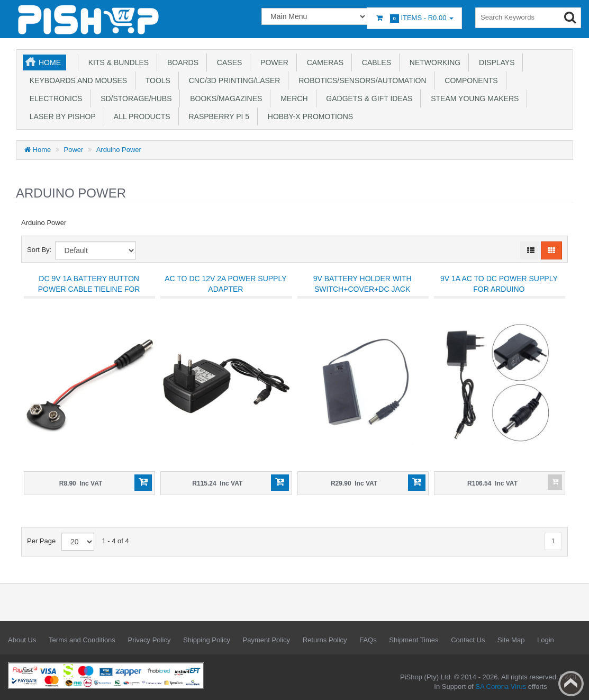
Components (469, 80)
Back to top (571, 684)
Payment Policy (267, 640)
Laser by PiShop (61, 116)
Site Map (511, 640)
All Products (140, 116)
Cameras (323, 62)
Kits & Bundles (116, 62)
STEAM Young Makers (473, 98)
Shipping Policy (207, 640)
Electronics (54, 98)
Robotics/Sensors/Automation (360, 80)
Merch (292, 98)
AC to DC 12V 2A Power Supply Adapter (225, 284)
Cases (227, 62)
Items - (414, 18)
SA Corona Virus (501, 686)
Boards (181, 62)
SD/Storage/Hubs (134, 98)
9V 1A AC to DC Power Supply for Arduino (499, 284)
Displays (495, 62)
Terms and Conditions (82, 640)
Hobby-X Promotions (308, 116)
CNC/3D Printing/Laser (232, 80)
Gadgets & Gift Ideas (368, 98)
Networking (433, 62)
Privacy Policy (149, 640)
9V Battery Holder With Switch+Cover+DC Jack (363, 284)
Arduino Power (119, 150)
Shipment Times (414, 640)
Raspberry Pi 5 (217, 116)
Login (546, 640)
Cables (374, 62)
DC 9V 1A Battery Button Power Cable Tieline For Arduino (89, 289)
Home (50, 62)
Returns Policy (325, 640)
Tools (156, 80)
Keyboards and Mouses (76, 80)
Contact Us (468, 640)
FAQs (368, 640)
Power (272, 62)
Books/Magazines (224, 98)
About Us (22, 640)
